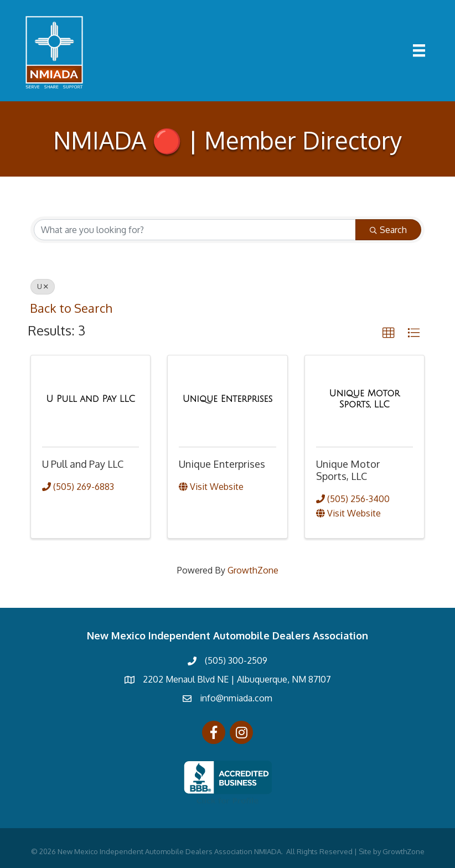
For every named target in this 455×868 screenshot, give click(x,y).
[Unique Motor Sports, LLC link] (364, 399)
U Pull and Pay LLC (83, 464)
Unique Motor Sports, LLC (348, 470)
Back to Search (71, 308)
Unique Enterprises (222, 464)
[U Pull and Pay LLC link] (91, 399)
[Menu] (419, 50)
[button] (389, 333)
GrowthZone (253, 570)
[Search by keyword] (195, 230)
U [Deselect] (43, 286)
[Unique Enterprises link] (228, 399)
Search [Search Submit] (388, 230)
